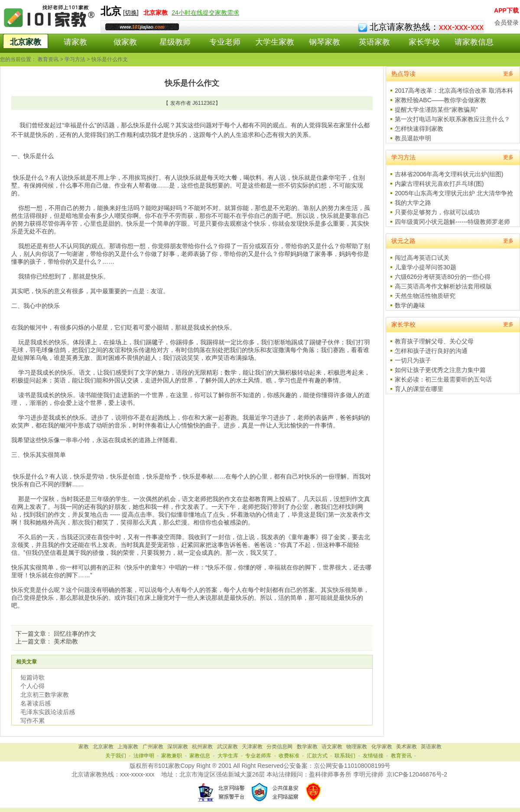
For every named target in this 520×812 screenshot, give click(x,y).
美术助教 (66, 641)
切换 (131, 13)
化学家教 (382, 747)
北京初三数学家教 (45, 695)
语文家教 (332, 747)
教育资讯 (48, 59)
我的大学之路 (413, 203)
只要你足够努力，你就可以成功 (437, 212)
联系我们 (345, 756)
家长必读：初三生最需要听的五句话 (443, 379)
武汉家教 (227, 747)
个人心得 (32, 686)
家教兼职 (172, 756)
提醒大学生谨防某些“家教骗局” (436, 110)
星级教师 (175, 42)
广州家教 (153, 747)
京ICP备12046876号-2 (417, 774)
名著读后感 (36, 703)
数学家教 (307, 747)
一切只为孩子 (413, 360)
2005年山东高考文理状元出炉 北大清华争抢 (454, 193)
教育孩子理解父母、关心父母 (434, 341)
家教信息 (200, 756)
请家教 (75, 42)
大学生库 (228, 756)
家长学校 (424, 42)
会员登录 (507, 23)
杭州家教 (202, 747)
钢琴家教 (325, 42)
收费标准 (289, 756)
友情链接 (373, 756)
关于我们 (116, 756)
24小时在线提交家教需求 (205, 13)
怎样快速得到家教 (419, 129)
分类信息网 (279, 747)
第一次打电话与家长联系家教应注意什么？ (452, 119)
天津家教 (252, 747)
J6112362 (204, 103)
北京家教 (26, 42)
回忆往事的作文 (75, 634)
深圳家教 (178, 747)
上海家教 (128, 747)
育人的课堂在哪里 (419, 389)
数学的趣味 (410, 305)
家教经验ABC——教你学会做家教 (440, 100)
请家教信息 (474, 42)
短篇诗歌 (32, 677)
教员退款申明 (413, 138)
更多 (508, 74)
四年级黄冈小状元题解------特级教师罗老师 (452, 222)
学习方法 (75, 59)
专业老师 (225, 42)
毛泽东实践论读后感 (48, 712)
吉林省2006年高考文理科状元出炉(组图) (449, 174)
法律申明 (144, 756)
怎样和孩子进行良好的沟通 (431, 351)
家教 (84, 747)
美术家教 (406, 747)
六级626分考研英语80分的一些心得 (443, 277)
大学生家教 (275, 42)
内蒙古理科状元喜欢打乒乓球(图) (439, 184)
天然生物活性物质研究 (425, 296)
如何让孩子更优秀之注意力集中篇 (440, 370)
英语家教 (374, 42)
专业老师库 (258, 756)
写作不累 (32, 721)
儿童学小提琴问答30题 (426, 267)
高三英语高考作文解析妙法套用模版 (443, 286)
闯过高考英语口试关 (422, 258)
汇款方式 (317, 756)
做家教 (125, 42)
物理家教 (357, 747)
